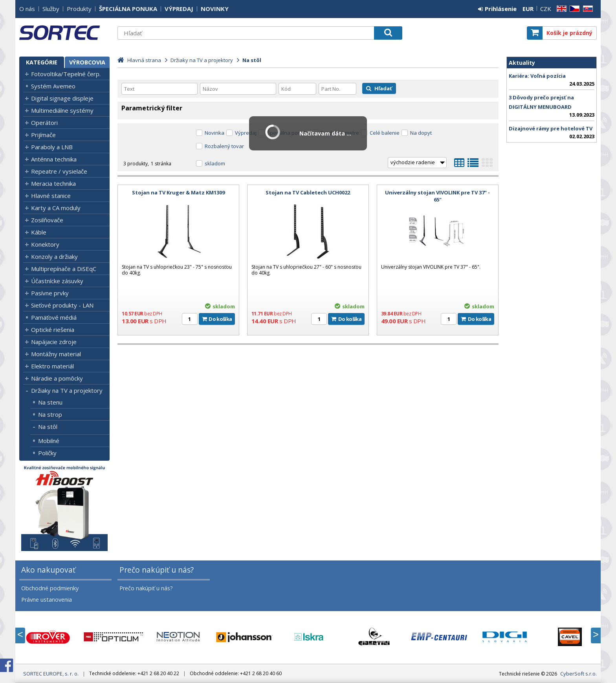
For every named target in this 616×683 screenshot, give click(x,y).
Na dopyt (421, 133)
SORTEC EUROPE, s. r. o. (64, 33)
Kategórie (42, 62)
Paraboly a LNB (52, 147)
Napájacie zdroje (54, 342)
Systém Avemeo (53, 86)
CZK (546, 9)
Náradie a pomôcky (57, 378)
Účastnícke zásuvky (57, 281)
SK (587, 9)
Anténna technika (54, 159)
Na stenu (50, 402)
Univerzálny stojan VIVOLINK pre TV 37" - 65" (437, 196)
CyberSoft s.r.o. (578, 674)
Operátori (44, 123)
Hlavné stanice (51, 196)
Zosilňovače (47, 220)
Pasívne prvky (50, 293)
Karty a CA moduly (56, 208)
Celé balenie (385, 133)
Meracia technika (53, 183)
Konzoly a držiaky (54, 256)
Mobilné (49, 441)
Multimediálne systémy (62, 110)
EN (560, 9)
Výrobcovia (87, 62)
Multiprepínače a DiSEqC (64, 269)
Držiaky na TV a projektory (67, 390)
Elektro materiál (52, 366)
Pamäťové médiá (54, 317)
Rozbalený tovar (224, 146)
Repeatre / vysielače (59, 171)
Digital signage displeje (62, 98)
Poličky (47, 453)
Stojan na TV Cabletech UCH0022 (308, 192)
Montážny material (56, 354)
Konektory (45, 244)
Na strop (50, 414)
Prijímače (43, 135)
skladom (215, 163)
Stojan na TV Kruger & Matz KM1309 (178, 192)
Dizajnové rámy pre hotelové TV (551, 128)
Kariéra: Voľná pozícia (537, 76)
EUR (528, 9)
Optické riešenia (53, 330)
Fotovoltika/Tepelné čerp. (66, 74)
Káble (39, 232)
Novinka (214, 133)
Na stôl (48, 427)
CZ (573, 9)
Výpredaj (246, 133)
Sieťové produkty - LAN (62, 305)
